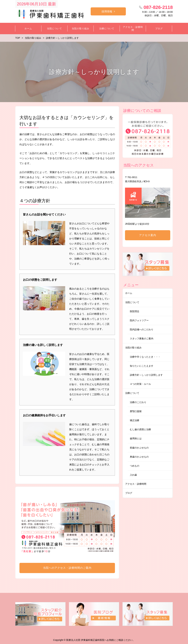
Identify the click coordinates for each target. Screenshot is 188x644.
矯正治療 (135, 420)
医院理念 (135, 311)
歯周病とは (136, 438)
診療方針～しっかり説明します (146, 375)
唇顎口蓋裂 (136, 411)
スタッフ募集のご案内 (142, 339)
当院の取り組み (133, 348)
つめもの (135, 466)
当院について (132, 302)
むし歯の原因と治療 (140, 429)
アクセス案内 (148, 235)
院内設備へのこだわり (142, 329)
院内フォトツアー (139, 320)
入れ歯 (133, 475)
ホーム (129, 293)
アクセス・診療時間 (136, 484)
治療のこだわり (138, 402)
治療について (132, 393)
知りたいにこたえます (142, 366)
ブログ (129, 493)
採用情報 (107, 11)
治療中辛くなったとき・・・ (145, 357)
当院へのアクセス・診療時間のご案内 (67, 568)
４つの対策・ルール (140, 384)
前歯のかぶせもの (139, 448)
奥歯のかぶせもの (139, 457)
